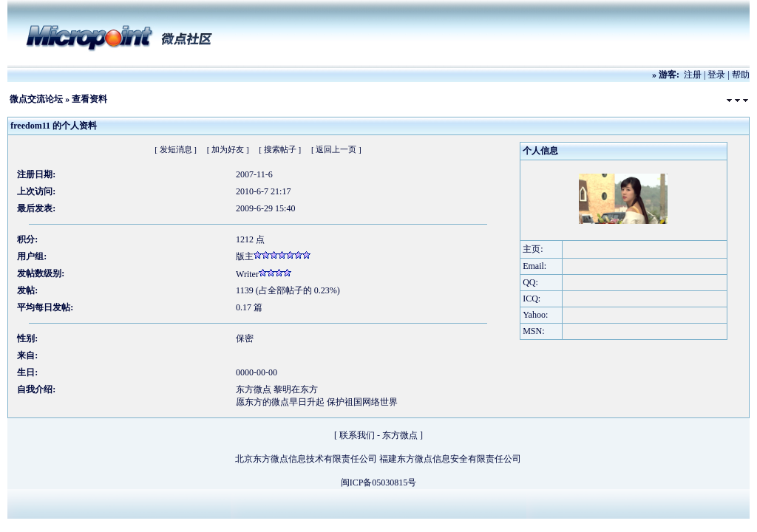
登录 (716, 75)
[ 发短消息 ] (176, 149)
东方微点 (400, 435)
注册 (693, 75)
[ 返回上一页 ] (336, 149)
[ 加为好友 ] (228, 149)
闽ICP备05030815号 (379, 482)
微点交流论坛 (36, 99)
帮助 (741, 75)
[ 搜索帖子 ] (280, 149)
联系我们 (357, 435)
